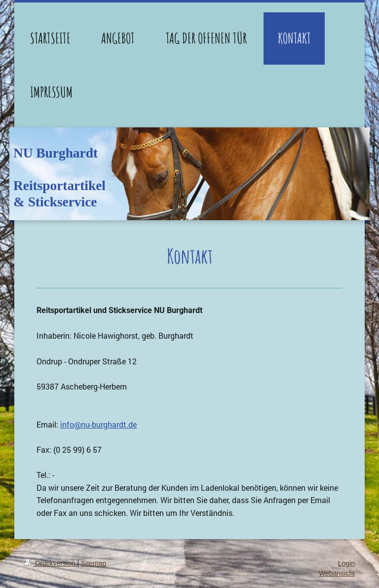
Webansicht (337, 573)
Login (346, 563)
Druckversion (51, 563)
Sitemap (94, 563)
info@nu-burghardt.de (98, 424)
